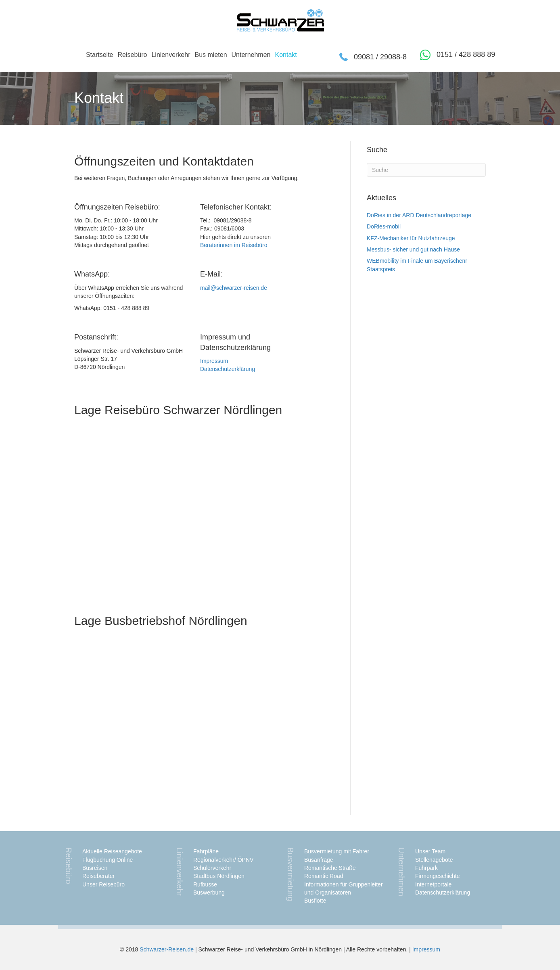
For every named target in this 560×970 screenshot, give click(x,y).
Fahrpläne (206, 851)
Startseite (100, 55)
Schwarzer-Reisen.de (167, 949)
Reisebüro (132, 55)
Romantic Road (324, 876)
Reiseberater (98, 876)
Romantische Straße (330, 868)
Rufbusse (205, 884)
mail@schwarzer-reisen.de (234, 288)
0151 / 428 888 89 (466, 54)
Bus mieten (211, 55)
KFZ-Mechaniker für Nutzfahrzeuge (411, 238)
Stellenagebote (434, 860)
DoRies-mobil (384, 226)
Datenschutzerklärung (228, 369)
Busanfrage (319, 860)
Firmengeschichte (438, 876)
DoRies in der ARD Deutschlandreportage (419, 215)
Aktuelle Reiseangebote (112, 851)
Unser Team (430, 851)
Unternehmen (251, 55)
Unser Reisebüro (103, 884)
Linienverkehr (171, 55)
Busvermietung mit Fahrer (337, 851)
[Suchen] (426, 170)
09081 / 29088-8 (380, 57)
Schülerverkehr (212, 868)
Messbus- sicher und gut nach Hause (413, 249)
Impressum (214, 361)
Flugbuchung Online (108, 860)
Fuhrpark (426, 868)
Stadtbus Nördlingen (219, 876)
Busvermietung (290, 874)
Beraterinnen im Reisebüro (234, 245)
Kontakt (286, 55)
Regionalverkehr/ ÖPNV (223, 860)
